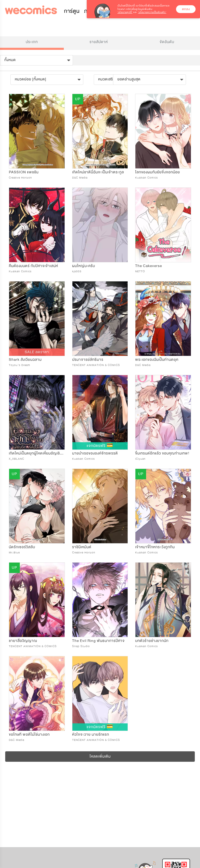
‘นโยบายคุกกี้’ (125, 12)
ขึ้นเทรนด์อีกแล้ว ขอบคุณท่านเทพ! (162, 453)
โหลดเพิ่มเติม (100, 756)
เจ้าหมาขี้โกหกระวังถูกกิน (155, 547)
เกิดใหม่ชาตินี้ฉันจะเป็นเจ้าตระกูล (98, 172)
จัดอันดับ (167, 42)
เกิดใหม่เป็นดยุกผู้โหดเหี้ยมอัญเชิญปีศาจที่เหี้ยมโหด (49, 453)
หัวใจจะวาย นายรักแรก (91, 734)
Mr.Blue (14, 553)
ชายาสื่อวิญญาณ (23, 641)
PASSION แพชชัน (24, 172)
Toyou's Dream (20, 365)
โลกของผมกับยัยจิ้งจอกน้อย (158, 172)
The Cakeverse (149, 266)
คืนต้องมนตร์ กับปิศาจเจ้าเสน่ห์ (33, 266)
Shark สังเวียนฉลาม (25, 360)
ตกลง (186, 9)
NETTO (140, 271)
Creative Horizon (20, 178)
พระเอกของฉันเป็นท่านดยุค (157, 360)
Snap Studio (81, 646)
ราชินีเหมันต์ (82, 547)
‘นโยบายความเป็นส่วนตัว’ (152, 12)
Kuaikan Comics (146, 178)
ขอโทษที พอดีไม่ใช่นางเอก (29, 734)
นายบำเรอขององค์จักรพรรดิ (95, 453)
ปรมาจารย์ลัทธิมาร (88, 360)
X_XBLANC (17, 459)
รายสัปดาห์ (99, 42)
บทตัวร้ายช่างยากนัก (152, 641)
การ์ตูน (72, 11)
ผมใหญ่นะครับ (84, 266)
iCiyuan (140, 459)
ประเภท (32, 42)
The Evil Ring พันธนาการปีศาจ (98, 641)
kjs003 (77, 271)
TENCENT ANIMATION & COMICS (96, 365)
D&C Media (80, 178)
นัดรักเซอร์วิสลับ (22, 547)
